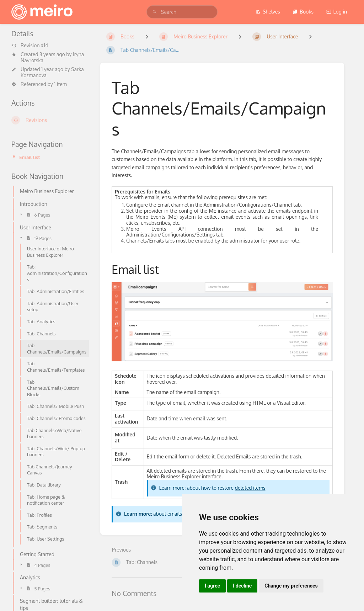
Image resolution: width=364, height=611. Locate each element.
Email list (30, 157)
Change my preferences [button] (291, 586)
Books (303, 12)
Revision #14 (30, 46)
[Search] (155, 12)
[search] (182, 12)
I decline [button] (242, 586)
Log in (337, 12)
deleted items (250, 488)
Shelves (268, 12)
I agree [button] (212, 586)
